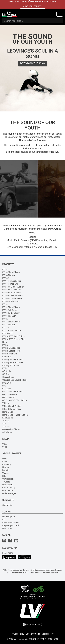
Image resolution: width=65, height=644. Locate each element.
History (6, 467)
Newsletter (7, 528)
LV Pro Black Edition (11, 348)
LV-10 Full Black (9, 310)
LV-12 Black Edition (11, 322)
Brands (6, 470)
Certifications (8, 479)
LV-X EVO (7, 383)
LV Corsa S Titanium (11, 293)
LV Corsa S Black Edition (13, 287)
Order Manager (9, 493)
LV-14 (5, 269)
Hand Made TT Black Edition (15, 415)
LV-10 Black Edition (11, 307)
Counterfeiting (9, 488)
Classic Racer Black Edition (14, 380)
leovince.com (20, 639)
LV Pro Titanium (10, 354)
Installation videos (11, 523)
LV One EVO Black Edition (14, 336)
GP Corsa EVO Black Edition (15, 400)
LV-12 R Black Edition (12, 330)
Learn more (8, 553)
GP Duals (6, 371)
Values (5, 473)
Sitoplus (6, 426)
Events (5, 461)
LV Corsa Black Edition (12, 296)
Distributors (8, 485)
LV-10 (5, 304)
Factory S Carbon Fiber (13, 362)
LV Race (6, 368)
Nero (5, 342)
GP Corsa (7, 389)
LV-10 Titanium (9, 316)
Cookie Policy (48, 634)
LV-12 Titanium (9, 325)
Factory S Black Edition (13, 360)
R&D (4, 476)
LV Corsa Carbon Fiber (12, 298)
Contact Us (7, 505)
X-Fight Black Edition (12, 406)
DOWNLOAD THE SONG (32, 63)
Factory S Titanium (11, 365)
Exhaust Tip (8, 418)
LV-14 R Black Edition (12, 281)
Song (5, 447)
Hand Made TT (9, 412)
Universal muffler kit (11, 429)
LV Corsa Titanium (11, 301)
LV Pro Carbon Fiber (11, 351)
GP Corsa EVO (9, 397)
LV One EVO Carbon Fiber (14, 339)
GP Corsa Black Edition (13, 392)
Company (7, 464)
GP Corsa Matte (10, 394)
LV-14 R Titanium (10, 284)
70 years (6, 482)
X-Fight (6, 403)
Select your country (33, 6)
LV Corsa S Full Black (12, 290)
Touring (6, 421)
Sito (4, 424)
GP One (6, 374)
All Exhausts (8, 432)
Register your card (11, 525)
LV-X (4, 386)
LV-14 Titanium (9, 275)
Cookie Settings (33, 634)
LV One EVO (8, 333)
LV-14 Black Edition (11, 272)
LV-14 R (6, 278)
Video (5, 444)
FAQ (4, 520)
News (5, 458)
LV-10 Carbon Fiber (11, 313)
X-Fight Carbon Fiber (12, 409)
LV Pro (5, 345)
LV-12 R (6, 328)
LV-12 (5, 319)
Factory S (7, 357)
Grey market (8, 490)
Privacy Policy (18, 634)
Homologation (9, 517)
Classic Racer (8, 377)
